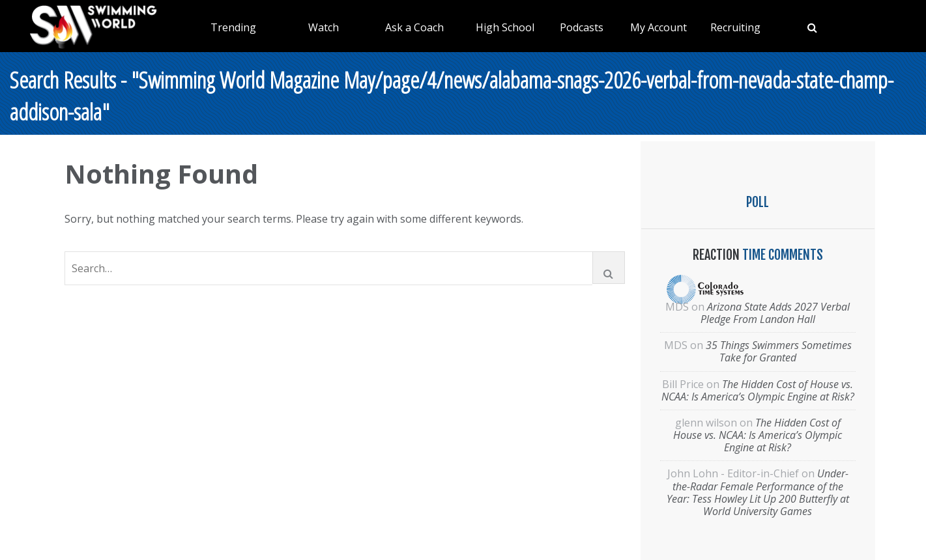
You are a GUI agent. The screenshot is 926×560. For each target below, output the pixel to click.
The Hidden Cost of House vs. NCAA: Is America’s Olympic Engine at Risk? (758, 390)
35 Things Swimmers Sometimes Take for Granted (779, 351)
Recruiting (735, 27)
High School (505, 27)
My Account (658, 27)
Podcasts (582, 27)
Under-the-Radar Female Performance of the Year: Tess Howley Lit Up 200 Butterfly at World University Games (758, 492)
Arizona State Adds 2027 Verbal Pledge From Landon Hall (775, 313)
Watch (324, 27)
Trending (233, 27)
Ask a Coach (414, 27)
